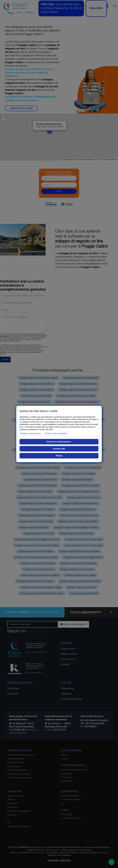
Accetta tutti (59, 449)
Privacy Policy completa (56, 433)
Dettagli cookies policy (31, 433)
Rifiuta (59, 456)
